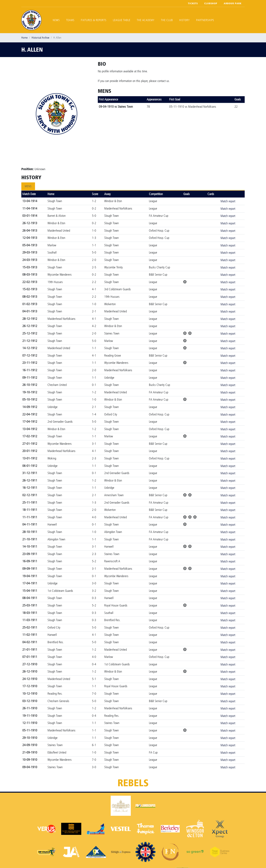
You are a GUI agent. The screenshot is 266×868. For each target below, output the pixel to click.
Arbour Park (233, 3)
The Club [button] (167, 20)
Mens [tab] (28, 186)
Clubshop (211, 3)
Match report (228, 201)
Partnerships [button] (205, 20)
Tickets (193, 3)
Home (24, 38)
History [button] (185, 20)
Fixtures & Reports (94, 20)
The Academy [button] (146, 20)
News (56, 20)
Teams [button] (70, 20)
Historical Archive (40, 38)
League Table (122, 20)
